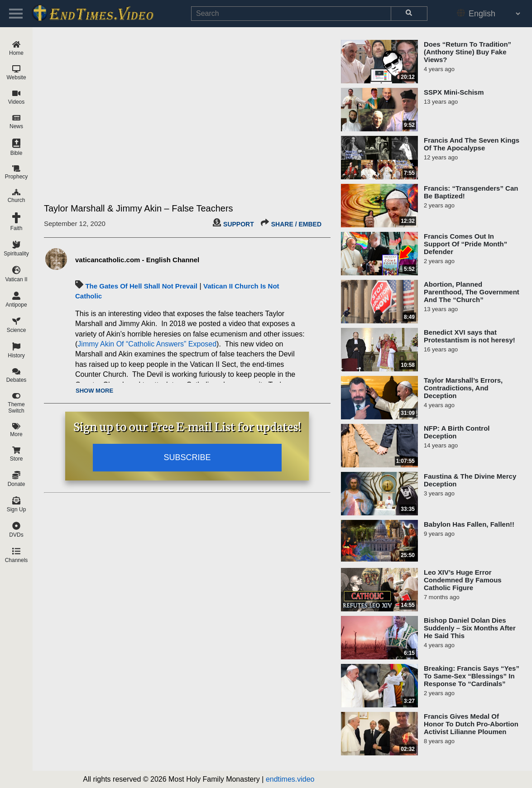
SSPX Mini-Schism (454, 92)
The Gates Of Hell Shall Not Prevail (141, 286)
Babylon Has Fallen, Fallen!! (469, 524)
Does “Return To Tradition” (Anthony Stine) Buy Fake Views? (467, 52)
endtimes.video (290, 779)
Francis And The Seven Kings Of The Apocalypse (472, 144)
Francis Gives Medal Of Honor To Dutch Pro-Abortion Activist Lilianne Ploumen (471, 724)
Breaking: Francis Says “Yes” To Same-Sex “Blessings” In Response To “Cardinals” (472, 676)
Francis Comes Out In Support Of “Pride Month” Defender (465, 244)
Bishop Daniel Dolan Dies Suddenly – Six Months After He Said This (470, 628)
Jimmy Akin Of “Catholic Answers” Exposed (147, 344)
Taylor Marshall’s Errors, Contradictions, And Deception (463, 388)
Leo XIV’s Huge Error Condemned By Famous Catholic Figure (463, 580)
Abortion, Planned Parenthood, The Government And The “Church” (472, 292)
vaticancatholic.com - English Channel (137, 260)
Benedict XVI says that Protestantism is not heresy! (470, 336)
